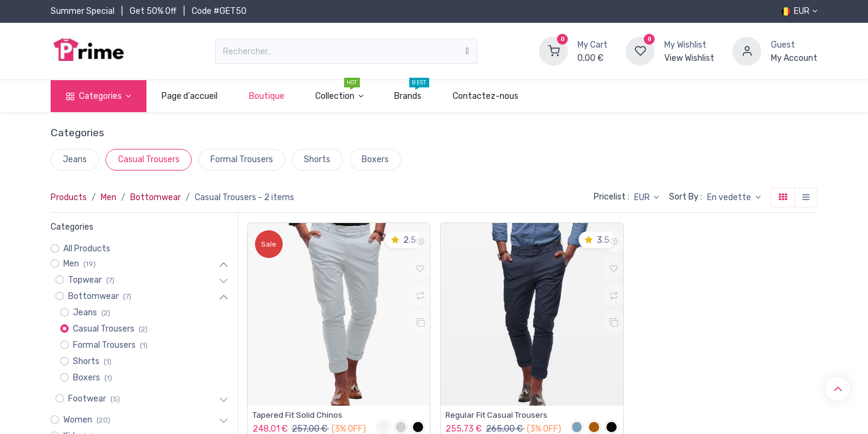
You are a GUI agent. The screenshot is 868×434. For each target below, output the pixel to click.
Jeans (75, 159)
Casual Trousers (149, 159)
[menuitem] (190, 96)
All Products (87, 249)
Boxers (375, 159)
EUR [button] (643, 197)
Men (108, 197)
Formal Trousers (242, 159)
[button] (734, 198)
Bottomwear (156, 197)
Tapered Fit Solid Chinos (299, 415)
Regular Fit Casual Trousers (498, 415)
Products (69, 197)
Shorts (317, 159)
